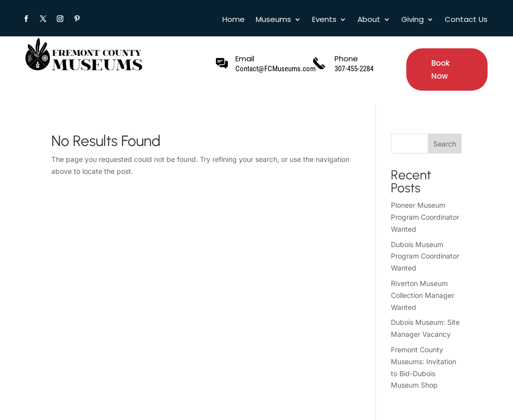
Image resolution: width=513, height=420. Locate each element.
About (369, 20)
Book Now (440, 70)
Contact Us (466, 20)
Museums (273, 20)
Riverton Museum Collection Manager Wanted (423, 295)
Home (234, 20)
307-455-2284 (354, 69)
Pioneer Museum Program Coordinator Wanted (425, 217)
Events (324, 20)
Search (445, 144)
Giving (413, 20)
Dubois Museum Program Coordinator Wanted (425, 256)
